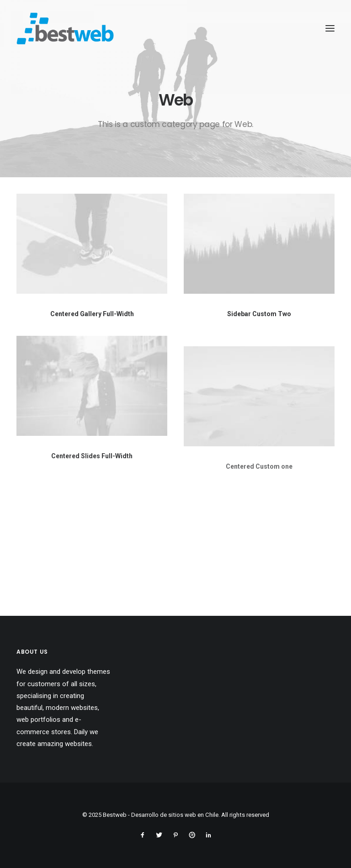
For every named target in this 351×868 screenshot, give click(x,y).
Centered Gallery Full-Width (92, 314)
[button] (92, 244)
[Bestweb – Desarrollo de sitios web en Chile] (65, 28)
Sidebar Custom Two (259, 315)
